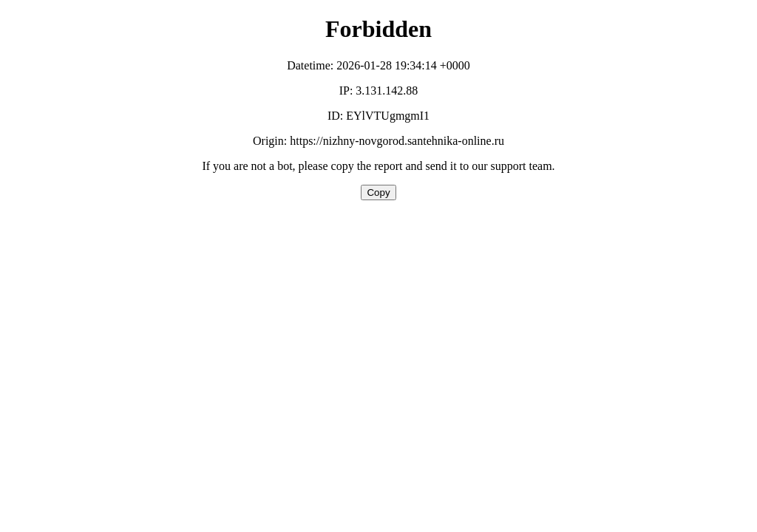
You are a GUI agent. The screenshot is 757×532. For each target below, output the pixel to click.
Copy (378, 192)
